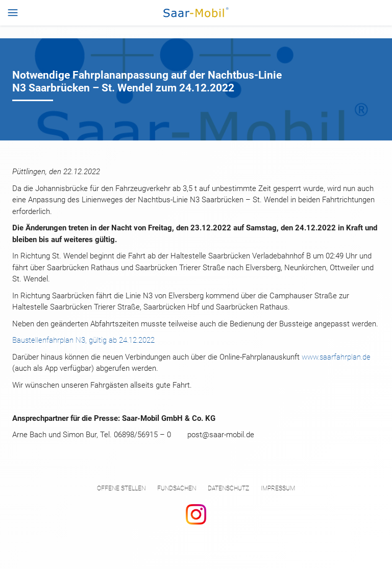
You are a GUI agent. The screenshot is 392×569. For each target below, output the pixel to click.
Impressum (278, 488)
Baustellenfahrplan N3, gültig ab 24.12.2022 (83, 340)
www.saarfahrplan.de (336, 357)
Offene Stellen (121, 488)
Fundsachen (177, 488)
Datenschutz (228, 488)
